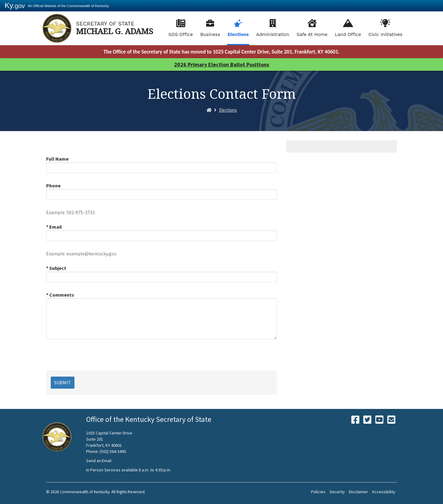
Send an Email (99, 461)
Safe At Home (312, 34)
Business (210, 34)
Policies (318, 492)
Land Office (348, 34)
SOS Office (181, 34)
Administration (273, 34)
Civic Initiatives (385, 34)
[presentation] (93, 358)
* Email (54, 227)
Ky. (15, 5)
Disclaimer (358, 492)
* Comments (60, 295)
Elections (238, 34)
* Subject (56, 268)
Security (337, 492)
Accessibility (384, 492)
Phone (53, 186)
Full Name (57, 159)
